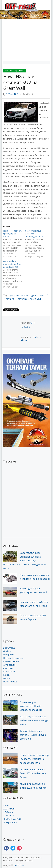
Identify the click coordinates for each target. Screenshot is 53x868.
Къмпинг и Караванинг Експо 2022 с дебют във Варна (33, 773)
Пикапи (7, 678)
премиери (20, 71)
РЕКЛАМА (8, 812)
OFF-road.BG (12, 94)
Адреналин (8, 668)
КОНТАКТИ (9, 815)
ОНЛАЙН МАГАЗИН (13, 819)
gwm (34, 295)
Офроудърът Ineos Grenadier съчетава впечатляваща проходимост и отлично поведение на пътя (25, 561)
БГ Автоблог (9, 671)
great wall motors (19, 295)
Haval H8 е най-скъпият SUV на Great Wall (20, 82)
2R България (9, 648)
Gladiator (7, 651)
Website (37, 337)
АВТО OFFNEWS (11, 661)
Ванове (7, 675)
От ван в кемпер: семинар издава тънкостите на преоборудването (34, 759)
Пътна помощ (10, 682)
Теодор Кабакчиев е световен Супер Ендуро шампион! (33, 735)
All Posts (25, 340)
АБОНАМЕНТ (10, 809)
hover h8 (22, 299)
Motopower (9, 655)
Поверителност (11, 822)
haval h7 (44, 295)
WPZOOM (20, 865)
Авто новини (9, 665)
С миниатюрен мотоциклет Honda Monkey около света (31, 706)
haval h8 (10, 299)
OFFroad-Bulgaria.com (14, 658)
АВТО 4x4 (9, 71)
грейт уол (35, 299)
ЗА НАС (7, 805)
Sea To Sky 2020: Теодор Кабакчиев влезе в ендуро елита (34, 720)
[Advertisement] (26, 41)
